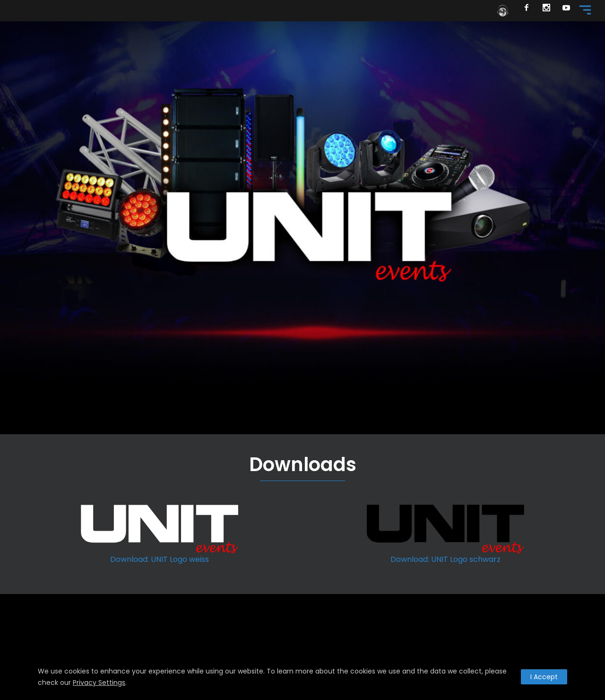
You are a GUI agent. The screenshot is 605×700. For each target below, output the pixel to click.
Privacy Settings (99, 682)
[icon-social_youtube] (566, 9)
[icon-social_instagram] (549, 9)
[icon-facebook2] (529, 9)
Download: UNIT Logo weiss (160, 559)
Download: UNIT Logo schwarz (445, 559)
